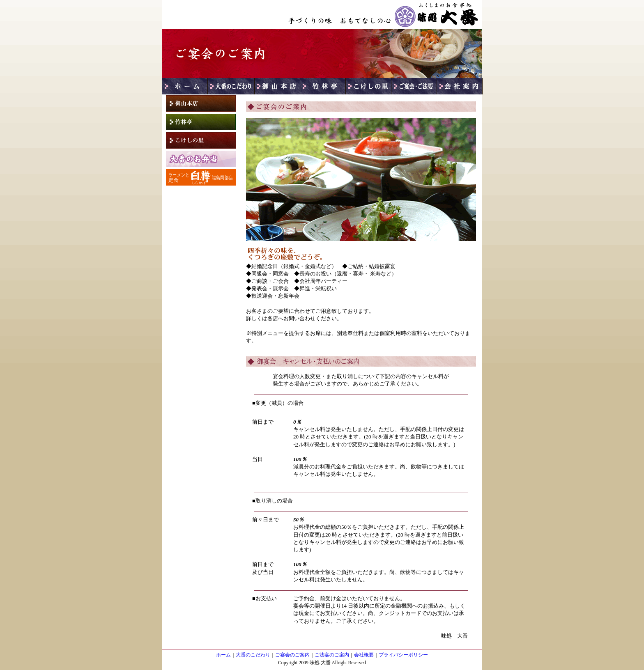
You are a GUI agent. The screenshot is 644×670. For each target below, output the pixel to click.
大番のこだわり (253, 655)
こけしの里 (201, 140)
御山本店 (201, 103)
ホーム (223, 655)
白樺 (201, 177)
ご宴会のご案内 (292, 655)
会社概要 (364, 655)
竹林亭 (201, 122)
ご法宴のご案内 (332, 655)
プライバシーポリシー (403, 655)
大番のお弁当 (201, 159)
